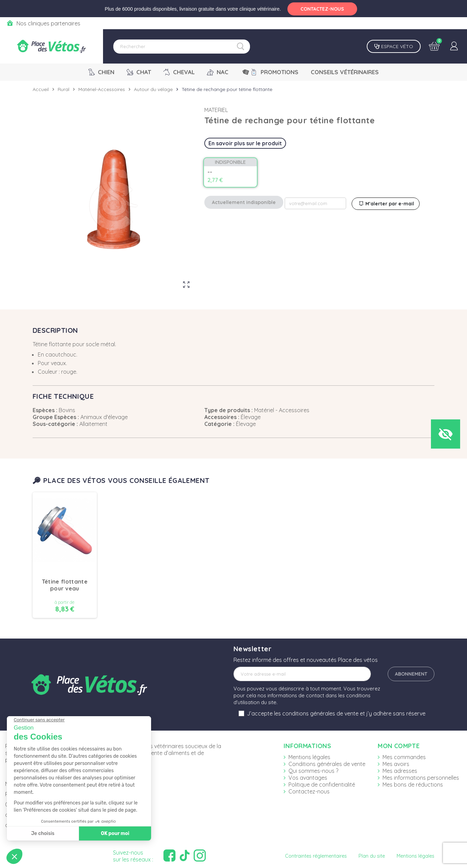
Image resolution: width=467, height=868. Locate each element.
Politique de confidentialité (322, 785)
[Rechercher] (182, 47)
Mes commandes (404, 757)
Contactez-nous (309, 791)
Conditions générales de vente (327, 764)
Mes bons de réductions (413, 785)
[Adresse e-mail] (302, 674)
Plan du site (372, 856)
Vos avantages (308, 778)
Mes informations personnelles (421, 778)
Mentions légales (309, 757)
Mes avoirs (396, 764)
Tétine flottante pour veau (65, 585)
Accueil (41, 89)
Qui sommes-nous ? (313, 771)
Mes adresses (400, 771)
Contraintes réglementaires (316, 856)
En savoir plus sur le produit (245, 143)
